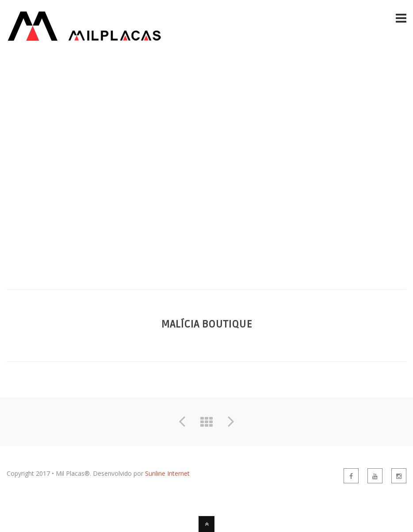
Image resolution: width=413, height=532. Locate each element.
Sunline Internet (167, 473)
